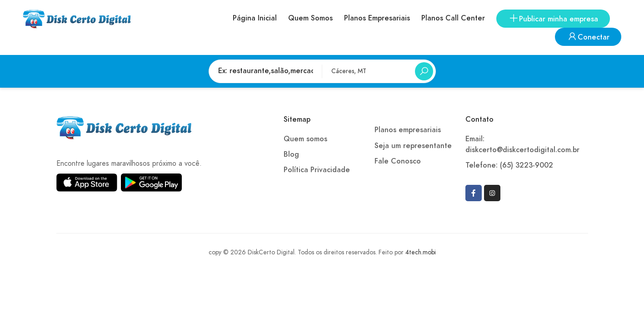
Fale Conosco (398, 161)
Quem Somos (310, 18)
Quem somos (305, 139)
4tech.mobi (421, 252)
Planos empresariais (408, 130)
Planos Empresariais (377, 18)
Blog (291, 154)
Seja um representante (413, 146)
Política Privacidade (317, 170)
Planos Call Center (453, 18)
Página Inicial (255, 18)
